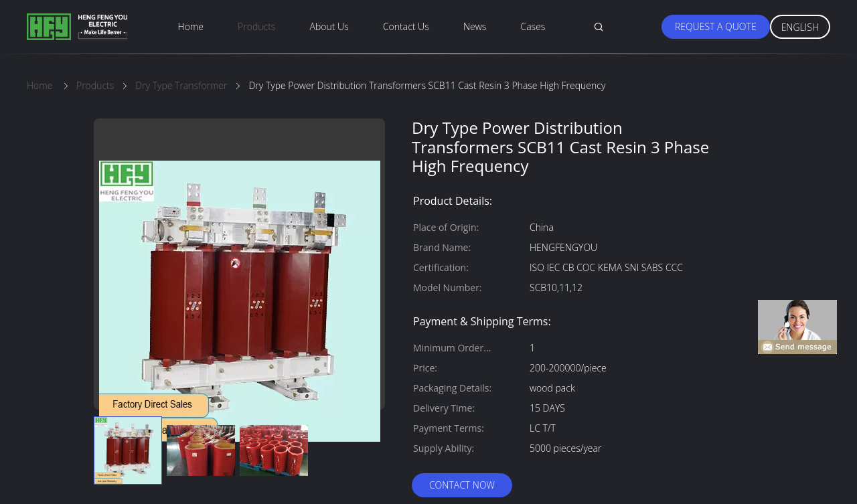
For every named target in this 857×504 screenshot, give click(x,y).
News (475, 26)
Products (256, 26)
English (800, 27)
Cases (533, 26)
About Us (329, 26)
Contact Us (406, 26)
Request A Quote (716, 26)
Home (191, 26)
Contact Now (462, 485)
